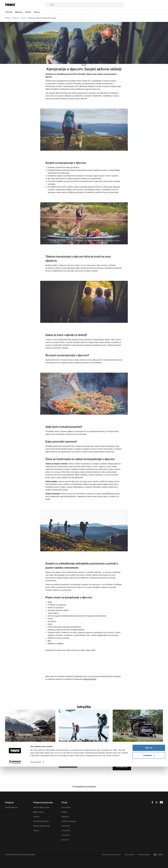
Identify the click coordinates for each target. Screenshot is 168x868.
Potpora (36, 831)
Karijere (64, 812)
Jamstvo (36, 817)
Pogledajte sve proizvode (84, 786)
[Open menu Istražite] (29, 12)
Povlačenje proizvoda (41, 821)
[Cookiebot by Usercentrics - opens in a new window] (15, 864)
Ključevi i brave (39, 812)
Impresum (65, 840)
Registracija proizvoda (41, 826)
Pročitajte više (68, 764)
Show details (36, 863)
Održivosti (65, 817)
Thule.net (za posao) (69, 821)
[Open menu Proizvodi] (10, 12)
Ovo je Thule (66, 807)
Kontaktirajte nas (11, 807)
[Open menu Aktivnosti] (20, 12)
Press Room (66, 826)
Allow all (149, 849)
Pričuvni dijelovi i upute (41, 807)
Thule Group (66, 831)
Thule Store (66, 835)
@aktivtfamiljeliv (90, 679)
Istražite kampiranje (16, 757)
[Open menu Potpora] (38, 12)
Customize (149, 857)
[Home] (25, 5)
